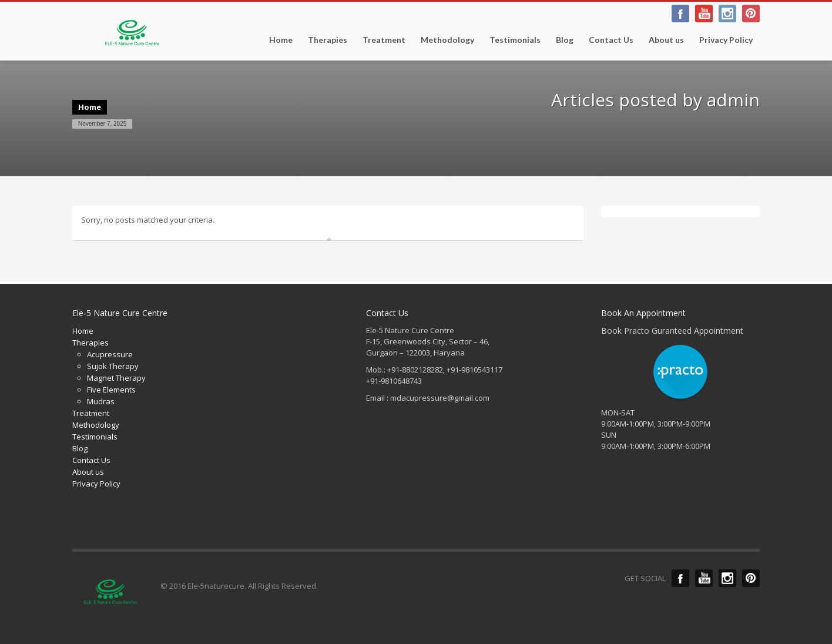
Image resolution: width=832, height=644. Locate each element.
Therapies (324, 40)
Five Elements (111, 390)
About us (666, 40)
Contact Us (611, 40)
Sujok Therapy (113, 366)
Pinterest (751, 14)
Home (281, 40)
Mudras (101, 401)
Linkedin (727, 14)
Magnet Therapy (116, 378)
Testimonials (515, 40)
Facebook (680, 578)
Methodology (447, 40)
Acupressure (110, 354)
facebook (680, 14)
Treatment (384, 40)
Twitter (704, 14)
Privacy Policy (726, 40)
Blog (565, 40)
